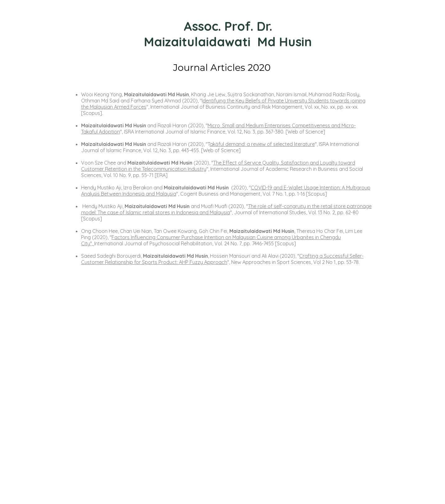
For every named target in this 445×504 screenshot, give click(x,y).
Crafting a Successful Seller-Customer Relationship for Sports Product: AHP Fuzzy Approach (222, 259)
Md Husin (284, 42)
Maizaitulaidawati (199, 42)
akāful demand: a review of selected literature (262, 144)
